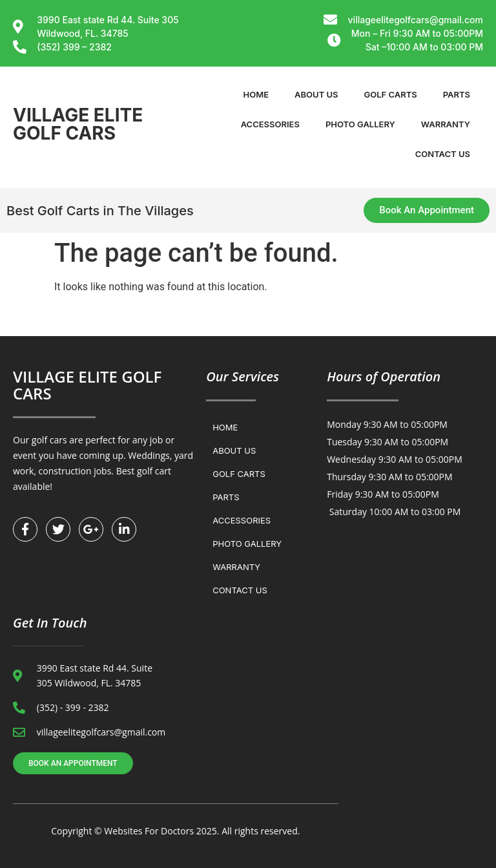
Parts (457, 94)
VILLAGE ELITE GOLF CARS (78, 124)
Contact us (443, 154)
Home (256, 94)
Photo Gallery (360, 124)
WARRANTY (446, 124)
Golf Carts (391, 94)
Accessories (270, 124)
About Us (316, 94)
